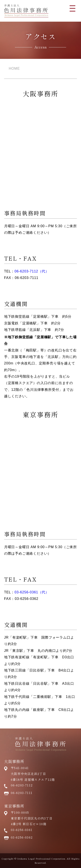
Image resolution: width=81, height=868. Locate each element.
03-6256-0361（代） (32, 592)
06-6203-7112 (22, 785)
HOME (14, 68)
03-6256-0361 (22, 830)
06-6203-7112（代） (32, 271)
